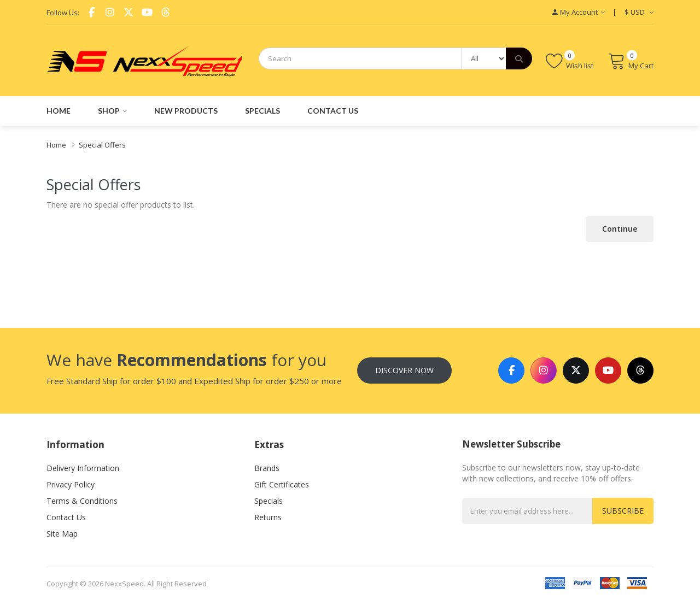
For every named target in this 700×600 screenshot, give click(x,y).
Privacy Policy (71, 484)
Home (56, 145)
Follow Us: (63, 13)
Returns (268, 517)
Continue (620, 229)
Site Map (62, 534)
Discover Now (404, 370)
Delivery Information (83, 468)
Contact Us (66, 517)
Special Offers (102, 145)
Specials (269, 501)
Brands (267, 468)
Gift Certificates (282, 484)
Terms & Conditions (82, 501)
